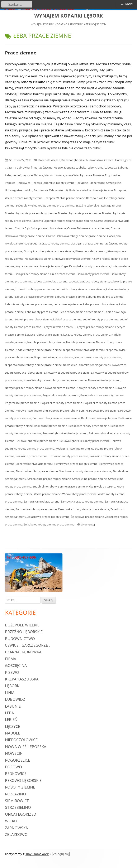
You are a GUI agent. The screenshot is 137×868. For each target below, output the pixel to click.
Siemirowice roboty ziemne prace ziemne (85, 471)
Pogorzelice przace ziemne (22, 403)
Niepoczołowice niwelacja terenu (84, 350)
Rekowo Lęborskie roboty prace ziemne (85, 441)
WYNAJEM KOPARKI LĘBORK (69, 16)
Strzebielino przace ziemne (90, 479)
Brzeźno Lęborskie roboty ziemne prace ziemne (63, 221)
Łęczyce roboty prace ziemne (44, 335)
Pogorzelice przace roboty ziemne (102, 395)
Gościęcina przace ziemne (87, 243)
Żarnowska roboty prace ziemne (36, 509)
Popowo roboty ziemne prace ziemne (56, 418)
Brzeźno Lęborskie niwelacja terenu (98, 205)
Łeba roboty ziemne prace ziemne (81, 312)
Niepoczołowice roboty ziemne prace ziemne (33, 365)
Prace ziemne (21, 53)
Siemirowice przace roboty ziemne (76, 464)
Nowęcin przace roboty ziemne (25, 388)
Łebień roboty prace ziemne (101, 319)
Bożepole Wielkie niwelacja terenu (91, 190)
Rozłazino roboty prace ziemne (69, 456)
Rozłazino (82, 183)
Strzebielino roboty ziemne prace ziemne (59, 486)
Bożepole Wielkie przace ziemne (64, 198)
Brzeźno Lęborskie (73, 160)
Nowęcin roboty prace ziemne (95, 388)
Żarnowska (41, 190)
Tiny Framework (37, 854)
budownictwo (95, 160)
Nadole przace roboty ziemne (46, 342)
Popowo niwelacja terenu (32, 411)
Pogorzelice (112, 175)
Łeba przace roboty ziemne (101, 304)
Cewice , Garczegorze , (27, 645)
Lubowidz (111, 168)
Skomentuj (88, 524)
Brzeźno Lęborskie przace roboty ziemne (31, 213)
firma (34, 168)
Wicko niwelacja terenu (101, 486)
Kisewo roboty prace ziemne (73, 259)
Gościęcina (46, 168)
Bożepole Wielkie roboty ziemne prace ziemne (45, 205)
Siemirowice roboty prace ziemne (37, 471)
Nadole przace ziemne (81, 342)
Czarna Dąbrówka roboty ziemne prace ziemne (76, 236)
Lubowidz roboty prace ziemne (35, 289)
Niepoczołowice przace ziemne (54, 357)
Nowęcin (98, 175)
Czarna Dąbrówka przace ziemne (88, 228)
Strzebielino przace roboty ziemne (49, 479)
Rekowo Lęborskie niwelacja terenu (65, 433)
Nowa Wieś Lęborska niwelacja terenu (87, 365)
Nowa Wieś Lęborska (79, 175)
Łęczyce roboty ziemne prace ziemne (87, 335)
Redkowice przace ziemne (51, 426)
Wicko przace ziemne (48, 494)
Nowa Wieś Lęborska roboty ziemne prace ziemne (55, 380)
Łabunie (123, 168)
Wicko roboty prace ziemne (79, 494)
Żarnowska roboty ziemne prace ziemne (84, 509)
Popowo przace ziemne (104, 411)
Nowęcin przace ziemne (60, 388)
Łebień (17, 175)
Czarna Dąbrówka (18, 168)
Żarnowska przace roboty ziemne (82, 501)
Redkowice (24, 183)
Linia (100, 168)
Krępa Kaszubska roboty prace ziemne (86, 266)
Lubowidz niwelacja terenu (51, 281)
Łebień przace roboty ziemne (33, 319)
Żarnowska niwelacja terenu (42, 501)
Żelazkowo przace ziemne (87, 517)
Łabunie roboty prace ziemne (105, 297)
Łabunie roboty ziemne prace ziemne (29, 304)
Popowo (10, 183)
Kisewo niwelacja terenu (91, 251)
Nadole (39, 175)
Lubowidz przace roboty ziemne (89, 281)
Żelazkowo (56, 190)
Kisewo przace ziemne (39, 259)
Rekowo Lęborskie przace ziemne (37, 441)
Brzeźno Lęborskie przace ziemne (79, 213)
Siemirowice (97, 183)
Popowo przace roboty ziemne (68, 411)
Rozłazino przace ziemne (32, 456)
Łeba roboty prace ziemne (42, 312)
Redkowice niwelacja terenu (99, 418)
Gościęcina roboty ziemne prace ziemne (49, 251)
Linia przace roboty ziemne (32, 274)
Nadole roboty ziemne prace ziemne (39, 350)
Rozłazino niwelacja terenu (73, 448)
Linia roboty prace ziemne (93, 274)
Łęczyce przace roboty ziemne (95, 327)
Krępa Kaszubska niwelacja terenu (38, 266)
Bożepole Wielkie (49, 160)
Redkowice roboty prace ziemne (89, 426)
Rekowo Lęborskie (43, 183)
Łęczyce (28, 175)
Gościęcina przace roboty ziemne (48, 243)
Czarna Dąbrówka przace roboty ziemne (40, 228)
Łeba (8, 175)
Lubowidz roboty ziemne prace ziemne (81, 289)
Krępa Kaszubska (75, 168)
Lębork (92, 168)
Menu (130, 4)
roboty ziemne (65, 183)
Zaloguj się (61, 854)
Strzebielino (114, 183)
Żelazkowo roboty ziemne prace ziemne (49, 524)
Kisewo (58, 168)
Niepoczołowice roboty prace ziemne (98, 357)
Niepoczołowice (54, 175)
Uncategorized (14, 190)
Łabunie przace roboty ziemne (34, 297)
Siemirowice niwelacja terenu (34, 464)
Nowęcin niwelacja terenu (104, 380)
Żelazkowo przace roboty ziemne (48, 517)
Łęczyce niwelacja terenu (58, 327)
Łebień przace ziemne (67, 319)
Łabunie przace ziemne (70, 297)
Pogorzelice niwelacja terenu (61, 395)
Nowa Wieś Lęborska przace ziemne (69, 373)
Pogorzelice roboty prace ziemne (61, 403)
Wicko (29, 190)
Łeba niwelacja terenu (68, 304)
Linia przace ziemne (63, 274)
